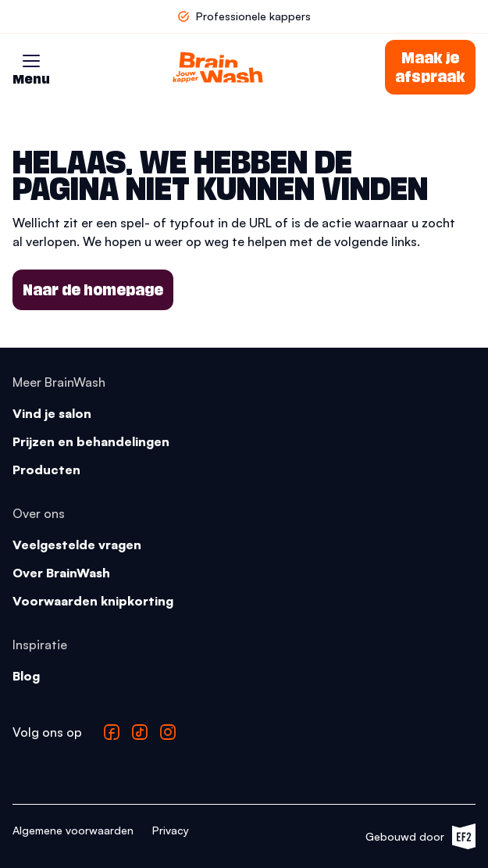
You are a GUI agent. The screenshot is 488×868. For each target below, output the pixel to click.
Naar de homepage (93, 290)
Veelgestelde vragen (77, 545)
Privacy (171, 830)
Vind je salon (52, 413)
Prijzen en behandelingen (91, 441)
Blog (26, 676)
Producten (46, 470)
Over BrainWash (61, 573)
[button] (31, 61)
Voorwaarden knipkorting (93, 601)
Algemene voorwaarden (73, 830)
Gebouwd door (420, 836)
